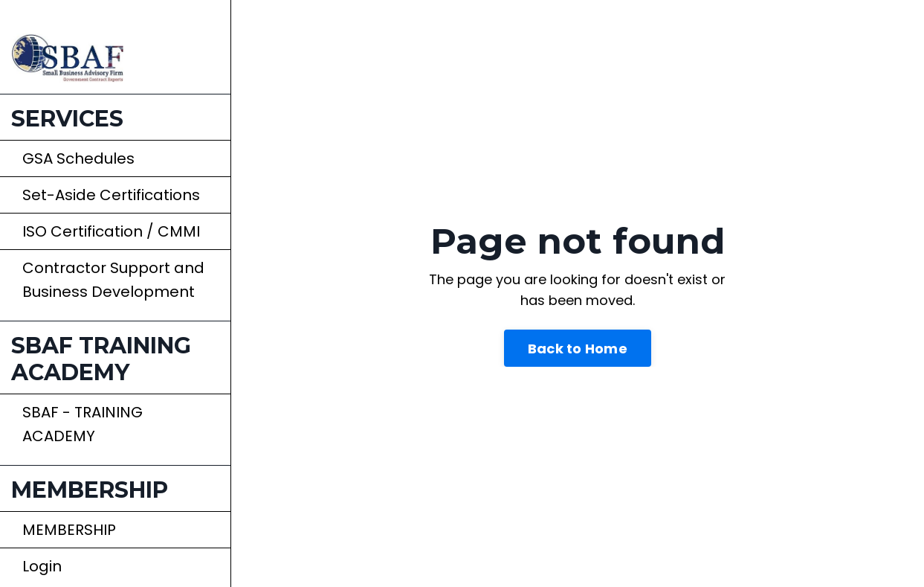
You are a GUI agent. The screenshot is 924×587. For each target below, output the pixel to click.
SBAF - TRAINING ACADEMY (83, 424)
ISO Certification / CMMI (111, 231)
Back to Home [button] (578, 349)
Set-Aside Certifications (111, 195)
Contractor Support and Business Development (113, 280)
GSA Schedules (78, 158)
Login (42, 566)
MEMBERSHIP (69, 530)
